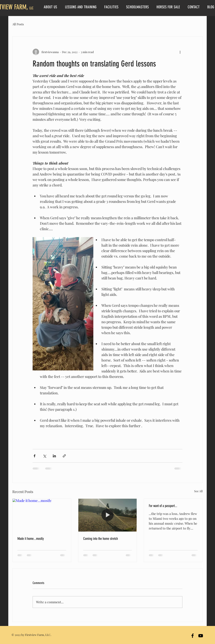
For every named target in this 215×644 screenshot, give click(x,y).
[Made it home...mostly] (42, 515)
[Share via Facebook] (35, 456)
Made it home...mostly (31, 539)
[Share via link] (64, 456)
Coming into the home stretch (101, 539)
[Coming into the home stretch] (108, 515)
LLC (31, 8)
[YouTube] (201, 636)
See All (198, 491)
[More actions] (180, 52)
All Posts (18, 24)
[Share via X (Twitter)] (44, 456)
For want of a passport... (163, 506)
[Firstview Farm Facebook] (193, 636)
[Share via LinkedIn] (54, 456)
